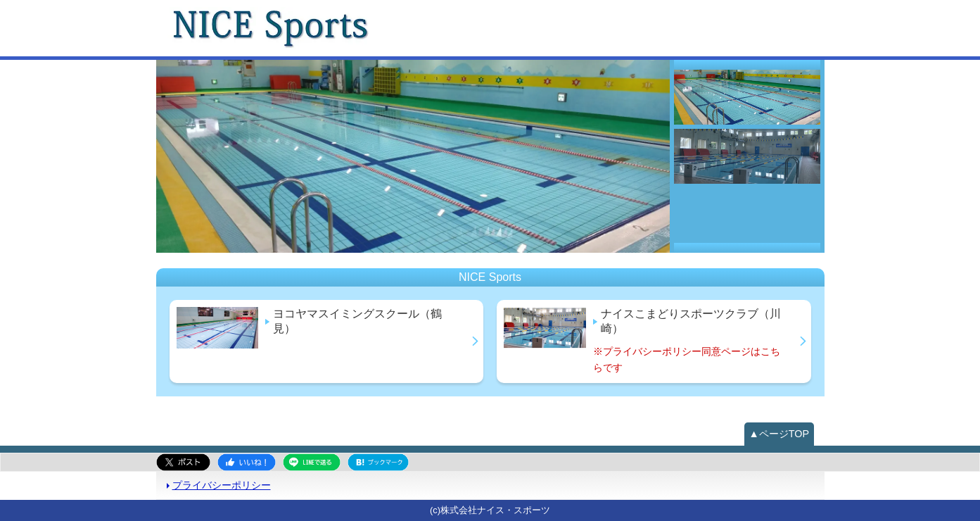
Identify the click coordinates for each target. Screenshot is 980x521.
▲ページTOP (779, 434)
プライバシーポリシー (222, 485)
